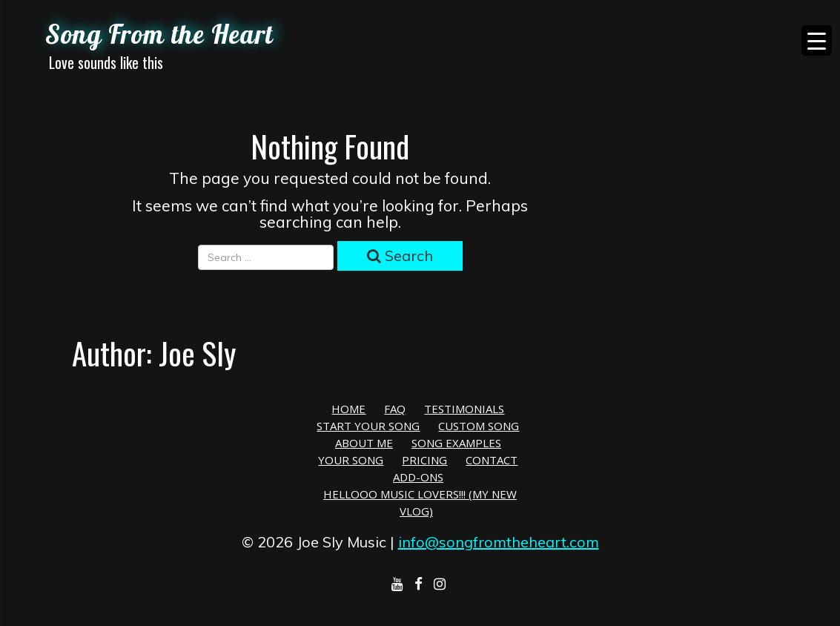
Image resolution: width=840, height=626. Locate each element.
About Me (364, 443)
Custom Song (479, 426)
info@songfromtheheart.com (499, 542)
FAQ (395, 409)
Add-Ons (418, 477)
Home (348, 409)
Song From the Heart (159, 34)
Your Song (351, 460)
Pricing (424, 460)
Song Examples (456, 443)
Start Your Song (368, 426)
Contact (492, 460)
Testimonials (464, 409)
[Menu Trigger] (817, 40)
